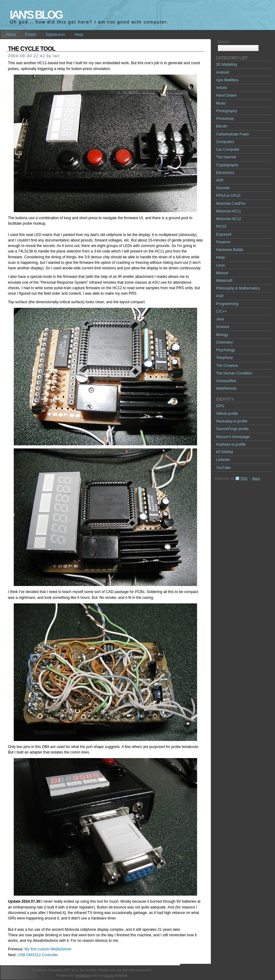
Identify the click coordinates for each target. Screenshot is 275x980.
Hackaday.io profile (232, 421)
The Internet (226, 157)
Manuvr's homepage (233, 437)
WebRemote (226, 389)
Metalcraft (224, 281)
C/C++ (221, 311)
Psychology (226, 350)
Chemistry (224, 342)
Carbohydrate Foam (233, 134)
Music (221, 103)
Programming (227, 304)
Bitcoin (222, 126)
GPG (220, 406)
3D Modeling (226, 64)
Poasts (31, 35)
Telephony (224, 358)
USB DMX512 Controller (38, 955)
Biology (222, 335)
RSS (244, 478)
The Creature (227, 366)
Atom (256, 478)
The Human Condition (234, 373)
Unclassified (226, 381)
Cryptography (227, 165)
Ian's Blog (36, 15)
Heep (79, 35)
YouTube (223, 468)
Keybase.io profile (231, 444)
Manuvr (222, 273)
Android (222, 72)
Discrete (223, 188)
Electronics (225, 173)
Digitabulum (55, 35)
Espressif (224, 234)
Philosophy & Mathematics (238, 288)
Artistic (222, 88)
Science (223, 327)
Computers (225, 142)
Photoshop (225, 119)
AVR (220, 180)
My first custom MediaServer (48, 949)
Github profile (227, 414)
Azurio (109, 975)
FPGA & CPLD (228, 196)
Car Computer (228, 149)
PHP (220, 296)
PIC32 (221, 227)
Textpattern (83, 975)
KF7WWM (224, 452)
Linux (220, 265)
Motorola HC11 (229, 211)
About (11, 35)
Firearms (223, 242)
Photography (227, 111)
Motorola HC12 (229, 219)
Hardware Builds (230, 250)
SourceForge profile (232, 429)
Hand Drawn (226, 95)
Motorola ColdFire (231, 204)
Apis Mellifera (227, 80)
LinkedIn (223, 460)
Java (220, 319)
